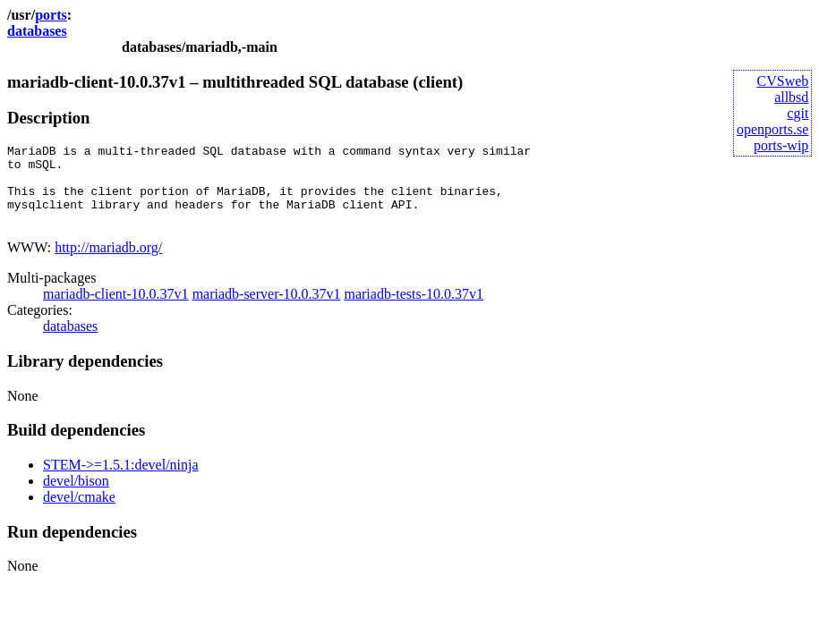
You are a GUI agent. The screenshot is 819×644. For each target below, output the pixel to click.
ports (51, 15)
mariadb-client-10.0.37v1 (116, 310)
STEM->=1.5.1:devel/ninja (121, 481)
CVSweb (783, 81)
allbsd (791, 97)
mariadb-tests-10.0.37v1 (414, 310)
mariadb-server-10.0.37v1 (267, 310)
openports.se (772, 129)
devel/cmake (79, 513)
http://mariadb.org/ (108, 263)
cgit (798, 113)
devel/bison (76, 497)
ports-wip (781, 145)
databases (37, 31)
